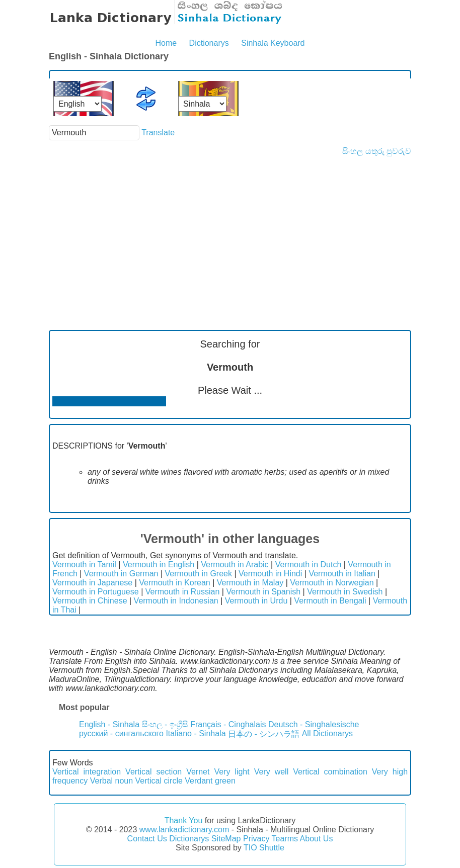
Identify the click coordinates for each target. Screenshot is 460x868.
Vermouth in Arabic (235, 565)
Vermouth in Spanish (263, 592)
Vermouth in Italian (342, 574)
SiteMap (226, 839)
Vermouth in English (159, 565)
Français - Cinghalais (228, 724)
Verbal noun (111, 781)
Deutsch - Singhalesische (314, 724)
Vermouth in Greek (199, 574)
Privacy (256, 839)
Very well (272, 772)
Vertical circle (159, 781)
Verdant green (210, 781)
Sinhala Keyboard (273, 43)
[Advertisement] (230, 231)
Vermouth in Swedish (345, 592)
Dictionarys (209, 43)
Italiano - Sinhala (196, 733)
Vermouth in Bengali (330, 601)
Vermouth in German (121, 574)
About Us (317, 839)
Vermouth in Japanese (92, 583)
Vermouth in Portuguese (96, 592)
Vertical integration (87, 772)
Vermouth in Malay (250, 583)
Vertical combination (330, 772)
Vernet (198, 772)
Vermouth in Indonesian (176, 601)
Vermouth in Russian (183, 592)
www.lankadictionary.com (184, 830)
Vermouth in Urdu (256, 601)
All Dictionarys (327, 733)
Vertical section (154, 772)
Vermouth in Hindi (270, 574)
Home (166, 43)
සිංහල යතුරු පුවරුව (377, 151)
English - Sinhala (109, 724)
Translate (158, 133)
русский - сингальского (121, 733)
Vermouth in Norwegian (332, 583)
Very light (232, 772)
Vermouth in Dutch (309, 565)
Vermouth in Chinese (90, 601)
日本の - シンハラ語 (264, 734)
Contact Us (147, 839)
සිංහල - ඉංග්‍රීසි (165, 724)
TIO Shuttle (264, 848)
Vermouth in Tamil (84, 565)
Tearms (285, 839)
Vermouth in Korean (174, 583)
